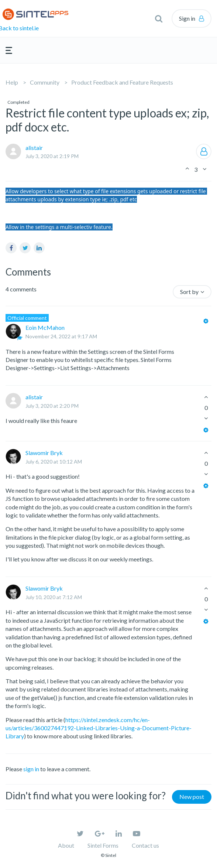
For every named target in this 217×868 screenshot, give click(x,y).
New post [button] (192, 797)
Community (45, 82)
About (66, 845)
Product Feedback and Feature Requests (122, 82)
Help (12, 82)
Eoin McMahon (45, 327)
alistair (34, 148)
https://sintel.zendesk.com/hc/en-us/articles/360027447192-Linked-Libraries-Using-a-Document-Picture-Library (99, 728)
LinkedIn (39, 248)
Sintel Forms (103, 845)
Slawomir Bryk (44, 453)
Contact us (145, 845)
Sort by (189, 292)
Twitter (25, 248)
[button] (159, 18)
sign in (31, 769)
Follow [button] (204, 151)
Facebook (11, 248)
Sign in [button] (187, 18)
